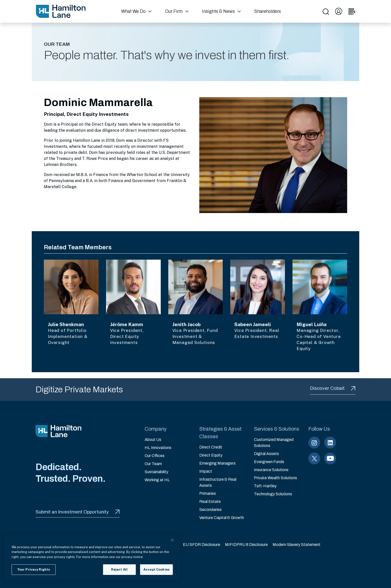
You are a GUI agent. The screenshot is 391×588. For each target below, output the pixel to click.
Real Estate (210, 501)
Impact (206, 471)
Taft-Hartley (265, 486)
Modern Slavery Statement (297, 545)
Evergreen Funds (269, 462)
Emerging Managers (217, 463)
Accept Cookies (156, 569)
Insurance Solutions (271, 470)
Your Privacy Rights (34, 569)
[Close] (172, 540)
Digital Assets (266, 454)
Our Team (153, 464)
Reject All (119, 569)
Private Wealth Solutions (275, 478)
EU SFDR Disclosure (202, 545)
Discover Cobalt (333, 388)
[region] (92, 557)
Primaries (208, 493)
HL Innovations (158, 448)
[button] (137, 11)
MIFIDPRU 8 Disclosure (246, 545)
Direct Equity (211, 455)
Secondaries (210, 510)
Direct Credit (211, 447)
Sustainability (156, 472)
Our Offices (155, 456)
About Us (153, 440)
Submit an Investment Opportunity (78, 512)
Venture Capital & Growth (222, 518)
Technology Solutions (273, 494)
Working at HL (157, 480)
